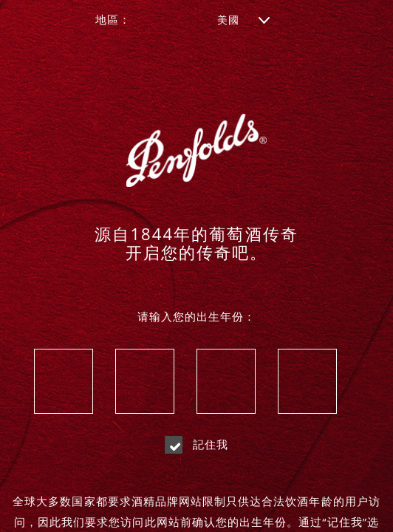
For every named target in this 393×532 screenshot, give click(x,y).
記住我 (197, 444)
